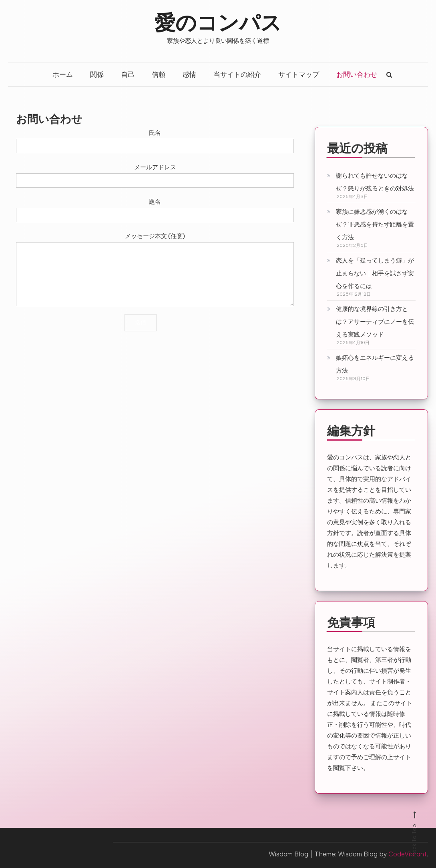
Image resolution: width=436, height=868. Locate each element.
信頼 (159, 74)
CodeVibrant (408, 854)
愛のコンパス (218, 21)
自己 (128, 74)
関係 (97, 74)
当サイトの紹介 (237, 74)
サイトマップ (299, 74)
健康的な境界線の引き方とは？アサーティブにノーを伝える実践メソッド (375, 322)
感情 (189, 74)
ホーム (63, 74)
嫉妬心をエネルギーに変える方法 (375, 364)
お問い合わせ (357, 74)
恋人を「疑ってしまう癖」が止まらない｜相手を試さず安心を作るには (375, 273)
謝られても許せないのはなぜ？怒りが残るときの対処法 (375, 182)
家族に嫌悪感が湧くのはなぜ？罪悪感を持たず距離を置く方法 (375, 224)
